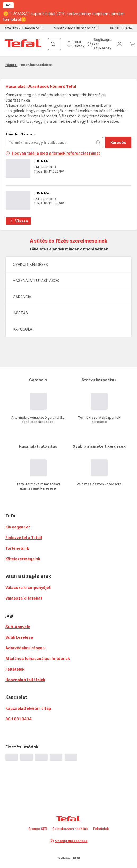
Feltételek (15, 669)
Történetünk (17, 548)
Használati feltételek (25, 680)
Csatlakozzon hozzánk (70, 829)
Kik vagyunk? (18, 527)
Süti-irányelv (18, 627)
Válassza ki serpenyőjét (28, 587)
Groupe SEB (38, 829)
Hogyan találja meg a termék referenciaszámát (53, 153)
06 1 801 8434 (19, 719)
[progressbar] (12, 757)
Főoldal (11, 65)
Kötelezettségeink (23, 559)
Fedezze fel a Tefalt (24, 538)
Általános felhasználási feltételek (38, 658)
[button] (75, 44)
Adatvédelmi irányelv (25, 648)
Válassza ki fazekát (24, 598)
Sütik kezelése (19, 637)
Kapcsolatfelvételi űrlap (28, 708)
